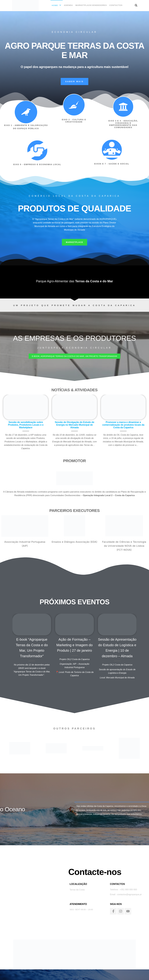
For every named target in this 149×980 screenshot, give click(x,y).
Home (55, 5)
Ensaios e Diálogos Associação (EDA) (74, 542)
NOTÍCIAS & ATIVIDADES (74, 390)
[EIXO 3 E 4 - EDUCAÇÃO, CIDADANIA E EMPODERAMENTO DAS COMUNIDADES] (123, 107)
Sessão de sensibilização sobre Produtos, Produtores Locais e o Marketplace (26, 425)
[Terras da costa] (30, 892)
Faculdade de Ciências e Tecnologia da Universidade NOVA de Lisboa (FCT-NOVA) (124, 546)
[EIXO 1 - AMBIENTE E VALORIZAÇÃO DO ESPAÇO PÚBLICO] (26, 112)
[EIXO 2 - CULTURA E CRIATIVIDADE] (74, 105)
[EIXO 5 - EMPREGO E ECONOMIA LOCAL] (37, 150)
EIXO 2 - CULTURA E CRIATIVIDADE (74, 121)
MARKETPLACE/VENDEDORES (91, 5)
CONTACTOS (116, 5)
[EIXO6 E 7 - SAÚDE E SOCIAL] (112, 150)
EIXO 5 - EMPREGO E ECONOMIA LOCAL (37, 164)
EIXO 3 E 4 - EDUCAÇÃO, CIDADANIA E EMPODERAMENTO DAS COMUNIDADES (123, 124)
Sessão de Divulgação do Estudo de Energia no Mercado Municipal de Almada (74, 425)
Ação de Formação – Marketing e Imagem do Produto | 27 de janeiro (74, 645)
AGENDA (68, 5)
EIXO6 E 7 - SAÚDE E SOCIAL (112, 164)
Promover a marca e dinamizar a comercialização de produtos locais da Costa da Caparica (123, 425)
